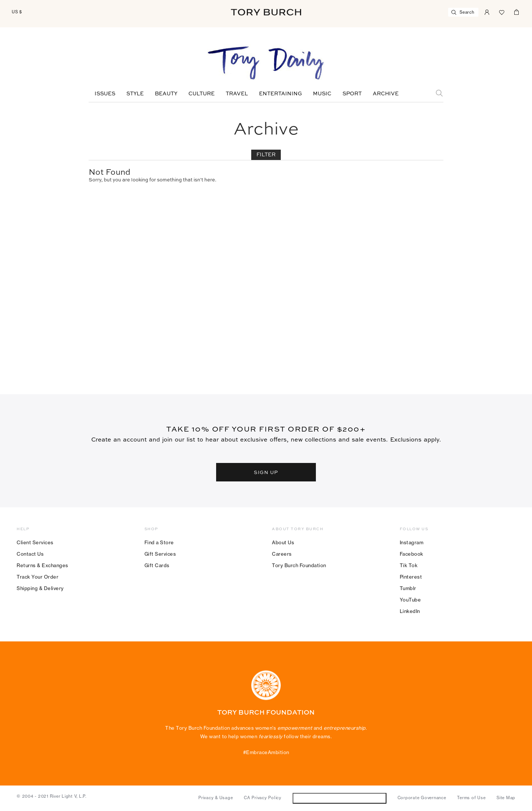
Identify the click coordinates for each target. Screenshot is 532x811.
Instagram (412, 542)
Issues (105, 94)
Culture (202, 94)
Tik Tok (409, 565)
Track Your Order (37, 577)
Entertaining (280, 94)
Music (322, 94)
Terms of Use (471, 798)
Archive (386, 94)
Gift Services (160, 554)
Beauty (166, 94)
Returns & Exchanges (42, 565)
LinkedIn (410, 611)
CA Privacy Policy (263, 798)
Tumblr (408, 588)
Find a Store (159, 542)
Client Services (35, 542)
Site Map (506, 798)
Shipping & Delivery (40, 588)
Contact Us (30, 554)
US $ (17, 12)
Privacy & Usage (216, 798)
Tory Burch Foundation (299, 565)
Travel (237, 94)
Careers (282, 554)
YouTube (410, 600)
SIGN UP (266, 472)
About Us (283, 542)
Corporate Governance (422, 798)
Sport (352, 94)
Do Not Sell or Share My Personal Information (339, 798)
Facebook (412, 554)
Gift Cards (157, 565)
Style (135, 94)
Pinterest (411, 577)
